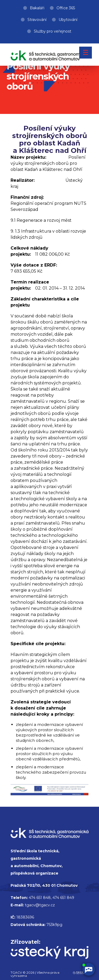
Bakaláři (37, 8)
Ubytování (68, 20)
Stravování (37, 20)
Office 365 (66, 8)
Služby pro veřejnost (53, 31)
